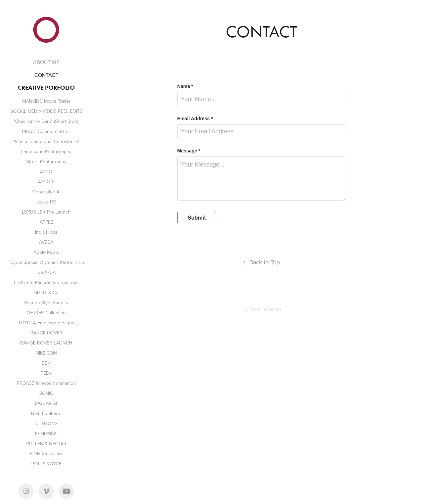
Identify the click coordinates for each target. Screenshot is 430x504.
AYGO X (46, 182)
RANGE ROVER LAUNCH (46, 343)
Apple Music (46, 252)
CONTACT (46, 75)
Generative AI (46, 192)
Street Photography (46, 162)
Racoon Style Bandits (46, 303)
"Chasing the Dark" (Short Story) (46, 121)
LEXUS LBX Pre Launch (46, 212)
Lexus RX (46, 202)
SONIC (46, 393)
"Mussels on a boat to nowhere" (46, 141)
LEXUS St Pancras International (46, 282)
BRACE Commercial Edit (46, 131)
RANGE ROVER (46, 333)
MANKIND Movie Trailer (46, 101)
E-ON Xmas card (46, 454)
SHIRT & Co (46, 292)
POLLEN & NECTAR (46, 444)
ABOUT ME (46, 62)
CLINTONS (46, 423)
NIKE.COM (46, 353)
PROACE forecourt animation (46, 383)
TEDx (46, 373)
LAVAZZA (46, 272)
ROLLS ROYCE (46, 464)
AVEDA (46, 242)
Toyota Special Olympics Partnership (46, 262)
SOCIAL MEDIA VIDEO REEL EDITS (46, 111)
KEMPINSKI (46, 433)
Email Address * (195, 119)
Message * (189, 151)
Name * (185, 86)
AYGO (46, 172)
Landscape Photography (46, 151)
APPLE (46, 222)
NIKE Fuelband (46, 413)
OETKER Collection (46, 313)
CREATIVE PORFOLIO (46, 88)
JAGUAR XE (46, 403)
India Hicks (46, 232)
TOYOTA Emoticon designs (46, 323)
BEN (46, 363)
